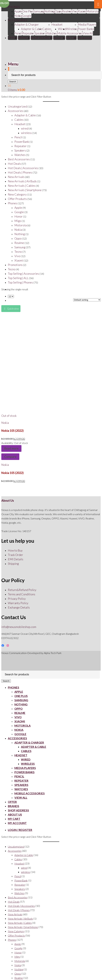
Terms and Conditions (22, 594)
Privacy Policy (17, 599)
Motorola (92, 11)
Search (13, 82)
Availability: (8, 443)
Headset (57, 24)
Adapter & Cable (32, 29)
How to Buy (15, 550)
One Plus (28, 11)
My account (85, 38)
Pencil (18, 33)
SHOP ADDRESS (42, 38)
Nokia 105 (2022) (12, 431)
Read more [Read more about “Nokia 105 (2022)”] (11, 448)
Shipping (13, 564)
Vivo (18, 717)
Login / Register (20, 830)
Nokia (18, 16)
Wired (62, 29)
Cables (47, 29)
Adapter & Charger (27, 24)
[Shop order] (87, 300)
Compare (10, 457)
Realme (67, 11)
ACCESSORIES (18, 20)
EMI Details (16, 559)
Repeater (28, 33)
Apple (18, 11)
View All (88, 33)
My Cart (71, 38)
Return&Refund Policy (22, 590)
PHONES (14, 7)
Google (27, 16)
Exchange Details (19, 607)
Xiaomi (82, 11)
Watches (52, 33)
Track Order (15, 555)
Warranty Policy (18, 603)
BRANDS (24, 38)
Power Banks (86, 29)
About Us (59, 38)
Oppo (58, 11)
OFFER (13, 38)
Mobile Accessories (70, 33)
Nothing (50, 11)
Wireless (72, 29)
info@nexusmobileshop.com (19, 627)
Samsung (39, 11)
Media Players (87, 24)
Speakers (40, 33)
